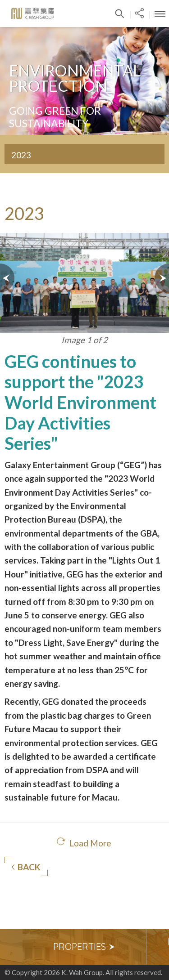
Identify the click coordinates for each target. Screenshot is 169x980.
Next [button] (158, 947)
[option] (84, 947)
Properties (84, 946)
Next (161, 278)
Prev (8, 278)
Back (26, 867)
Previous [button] (11, 947)
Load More (90, 843)
